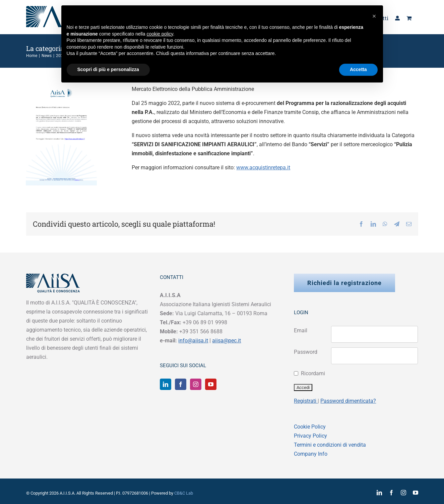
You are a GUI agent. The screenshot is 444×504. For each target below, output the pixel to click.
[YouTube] (211, 384)
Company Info (311, 454)
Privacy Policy (310, 436)
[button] (374, 16)
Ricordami (313, 373)
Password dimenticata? (348, 401)
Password (306, 352)
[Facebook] (181, 384)
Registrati (306, 401)
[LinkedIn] (166, 384)
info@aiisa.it (193, 341)
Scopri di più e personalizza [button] (108, 69)
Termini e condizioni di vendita (330, 445)
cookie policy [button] (160, 34)
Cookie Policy (310, 427)
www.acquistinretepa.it (263, 167)
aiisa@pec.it (227, 341)
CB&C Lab (184, 493)
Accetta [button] (358, 69)
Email (301, 330)
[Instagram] (196, 384)
